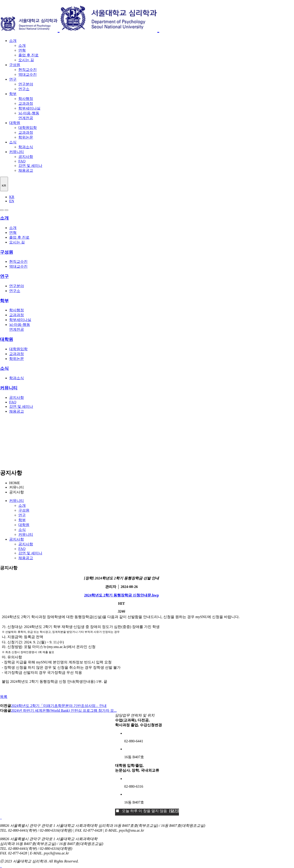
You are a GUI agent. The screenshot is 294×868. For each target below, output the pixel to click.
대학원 (15, 123)
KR (12, 197)
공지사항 (26, 157)
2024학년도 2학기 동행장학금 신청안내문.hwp (121, 595)
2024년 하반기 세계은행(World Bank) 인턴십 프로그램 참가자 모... (64, 710)
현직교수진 (28, 70)
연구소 (24, 89)
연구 (13, 79)
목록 (4, 697)
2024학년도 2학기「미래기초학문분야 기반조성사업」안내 (59, 706)
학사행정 (26, 99)
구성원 (15, 65)
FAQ (22, 161)
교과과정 (26, 103)
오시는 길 (26, 60)
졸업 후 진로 (28, 55)
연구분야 (26, 84)
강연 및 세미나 (30, 166)
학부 (13, 94)
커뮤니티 (17, 152)
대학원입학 (28, 128)
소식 (13, 142)
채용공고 (26, 170)
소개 (13, 41)
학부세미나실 (29, 108)
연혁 (22, 50)
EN (12, 201)
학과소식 (26, 147)
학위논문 (26, 137)
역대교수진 (28, 74)
